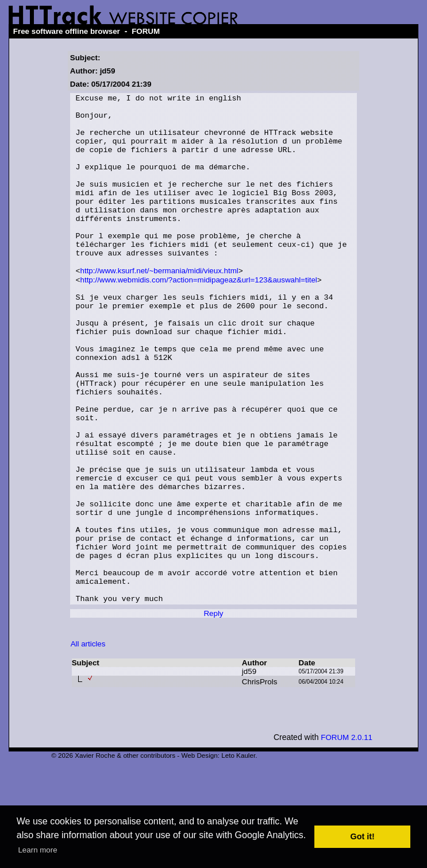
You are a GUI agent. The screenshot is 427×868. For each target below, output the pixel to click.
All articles (88, 744)
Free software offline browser (67, 31)
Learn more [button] (37, 850)
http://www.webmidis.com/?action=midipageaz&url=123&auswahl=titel (199, 317)
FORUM (146, 31)
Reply (213, 714)
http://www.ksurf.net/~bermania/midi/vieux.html (159, 306)
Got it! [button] (363, 836)
